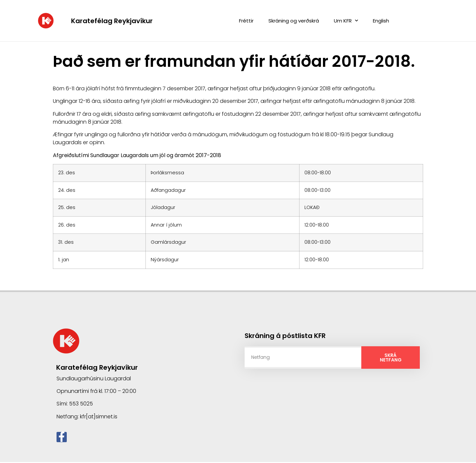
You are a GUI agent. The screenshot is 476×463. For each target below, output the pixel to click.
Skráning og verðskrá (294, 21)
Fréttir (246, 21)
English (381, 21)
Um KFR (346, 21)
